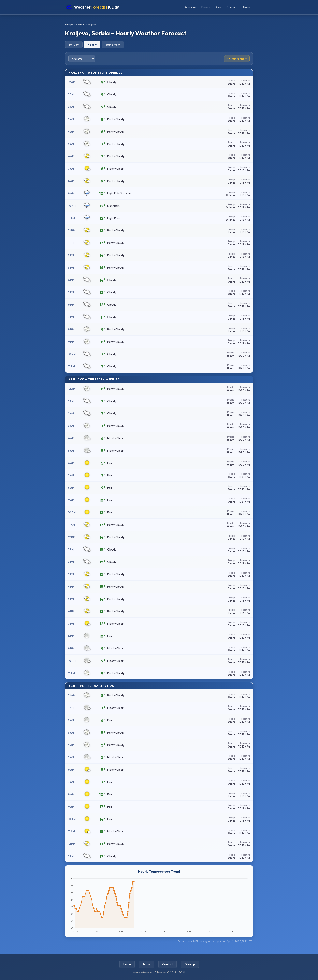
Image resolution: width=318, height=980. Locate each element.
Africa (246, 7)
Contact (168, 964)
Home (127, 964)
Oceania (232, 7)
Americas (190, 7)
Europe (206, 7)
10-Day (74, 45)
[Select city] (82, 59)
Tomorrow (113, 45)
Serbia (80, 24)
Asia (219, 7)
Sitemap (190, 964)
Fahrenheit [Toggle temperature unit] (237, 59)
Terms (147, 964)
